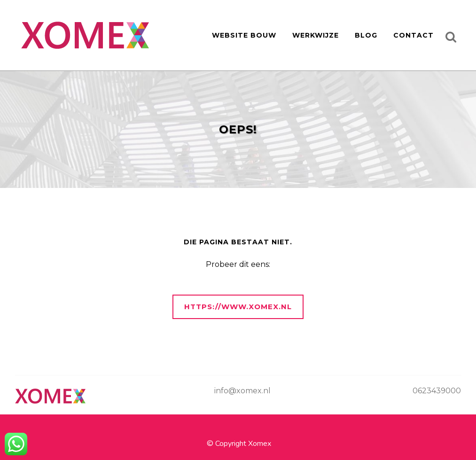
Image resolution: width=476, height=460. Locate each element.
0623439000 (437, 391)
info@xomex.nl (242, 391)
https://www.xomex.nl (238, 307)
